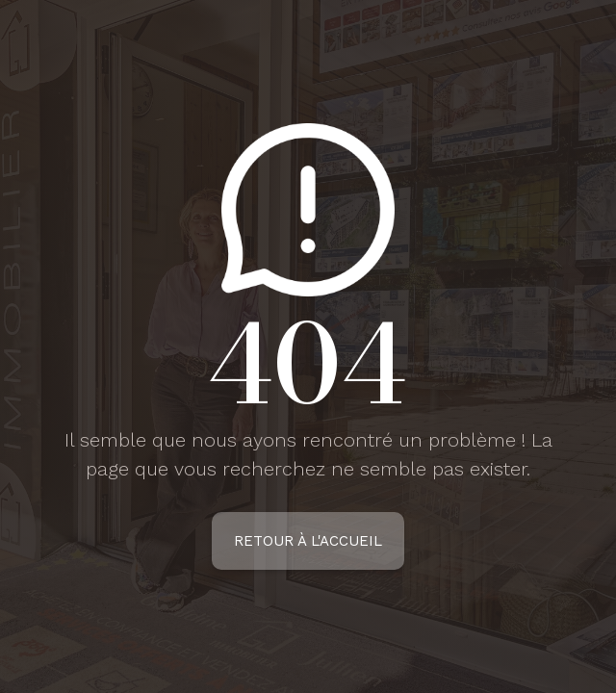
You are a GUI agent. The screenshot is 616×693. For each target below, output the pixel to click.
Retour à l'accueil (308, 541)
